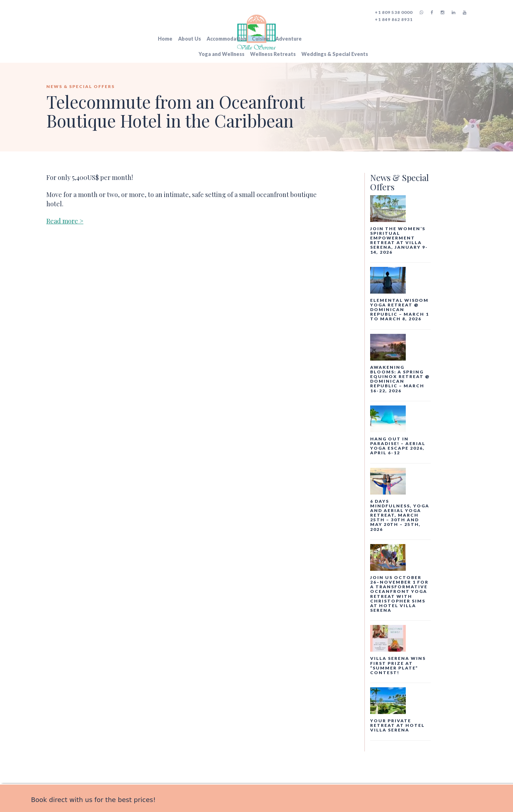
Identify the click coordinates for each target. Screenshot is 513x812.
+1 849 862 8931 (394, 19)
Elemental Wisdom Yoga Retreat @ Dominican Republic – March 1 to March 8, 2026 (400, 310)
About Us (190, 39)
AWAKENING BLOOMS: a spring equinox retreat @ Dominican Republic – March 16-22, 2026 (400, 379)
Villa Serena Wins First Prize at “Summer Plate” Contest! (398, 665)
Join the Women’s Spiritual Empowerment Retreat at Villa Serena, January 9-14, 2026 (399, 240)
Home (165, 39)
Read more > (65, 221)
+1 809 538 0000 (394, 12)
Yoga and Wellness (221, 54)
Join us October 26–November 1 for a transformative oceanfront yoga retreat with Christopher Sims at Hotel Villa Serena (399, 594)
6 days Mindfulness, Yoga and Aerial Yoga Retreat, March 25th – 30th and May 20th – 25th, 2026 (400, 515)
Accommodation (226, 39)
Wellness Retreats (273, 54)
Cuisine (261, 39)
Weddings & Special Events (335, 54)
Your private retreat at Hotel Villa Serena (397, 725)
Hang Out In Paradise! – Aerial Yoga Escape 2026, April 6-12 (398, 446)
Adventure (289, 39)
